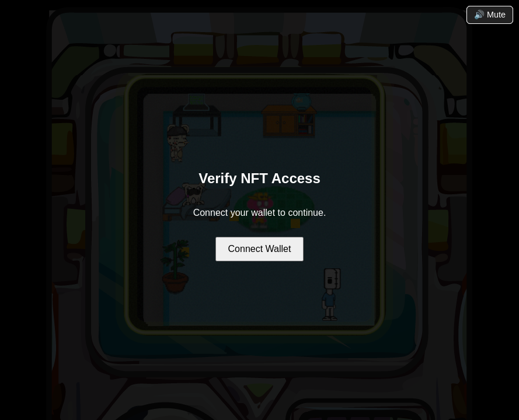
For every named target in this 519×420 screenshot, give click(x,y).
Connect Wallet (260, 249)
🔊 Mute (490, 15)
